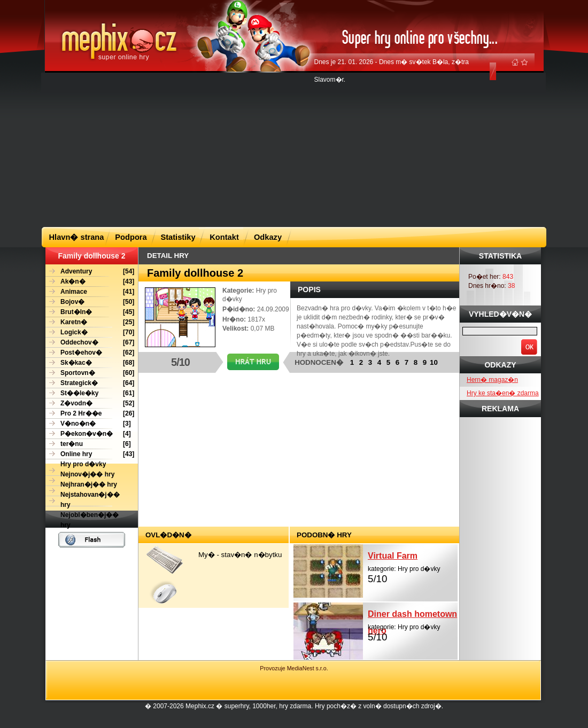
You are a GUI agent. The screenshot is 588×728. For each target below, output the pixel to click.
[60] (90, 373)
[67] (90, 343)
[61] (90, 393)
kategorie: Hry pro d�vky (413, 566)
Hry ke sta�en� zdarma (503, 393)
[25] (90, 322)
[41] (90, 292)
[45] (90, 312)
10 (434, 362)
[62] (90, 353)
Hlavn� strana (77, 237)
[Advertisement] (261, 149)
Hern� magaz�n (492, 380)
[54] (90, 272)
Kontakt (224, 237)
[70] (90, 332)
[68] (90, 363)
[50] (90, 302)
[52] (90, 404)
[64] (90, 383)
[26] (90, 414)
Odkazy (268, 237)
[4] (88, 434)
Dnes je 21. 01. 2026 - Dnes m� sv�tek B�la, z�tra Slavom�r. (392, 71)
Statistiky (178, 237)
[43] (90, 282)
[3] (88, 424)
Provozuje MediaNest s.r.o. (294, 668)
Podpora (131, 237)
